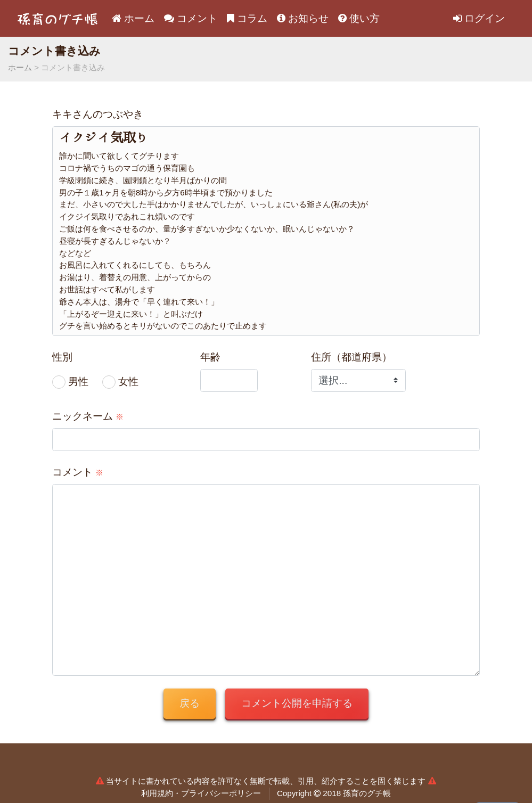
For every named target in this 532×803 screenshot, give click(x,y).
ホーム (133, 18)
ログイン (479, 18)
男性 (78, 382)
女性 (128, 382)
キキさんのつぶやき (98, 114)
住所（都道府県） (351, 357)
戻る (190, 703)
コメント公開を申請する (297, 703)
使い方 (359, 18)
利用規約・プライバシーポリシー (201, 793)
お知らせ (303, 18)
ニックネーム (88, 416)
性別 (62, 357)
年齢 (210, 357)
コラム (247, 18)
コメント (191, 18)
